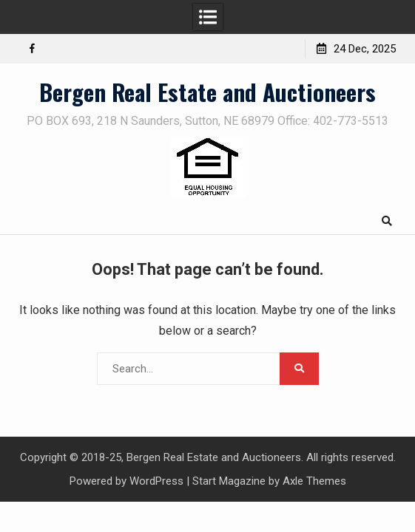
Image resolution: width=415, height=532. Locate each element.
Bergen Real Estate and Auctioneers (207, 92)
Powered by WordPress (126, 481)
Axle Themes (314, 481)
